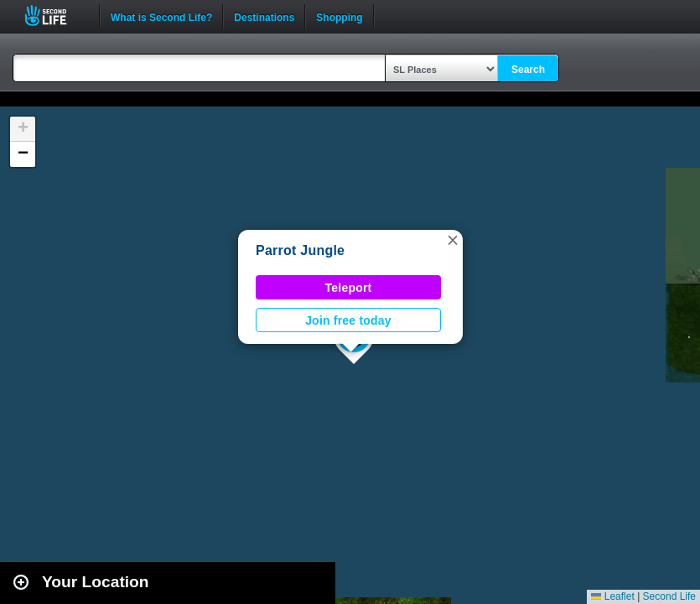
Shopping (339, 16)
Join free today (348, 320)
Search (528, 70)
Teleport (349, 288)
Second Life (55, 16)
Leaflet (612, 596)
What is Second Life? (161, 16)
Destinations (264, 16)
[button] (453, 240)
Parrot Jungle (300, 250)
